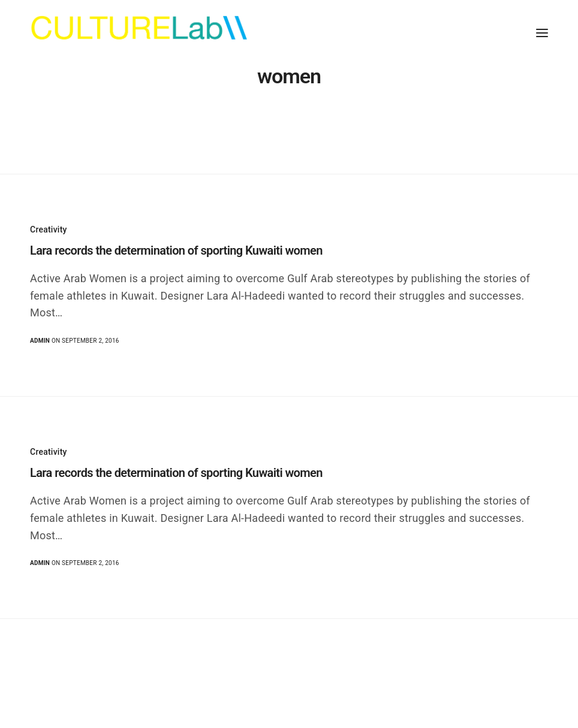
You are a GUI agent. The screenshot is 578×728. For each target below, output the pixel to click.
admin (40, 341)
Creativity (49, 229)
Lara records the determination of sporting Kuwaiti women (176, 250)
